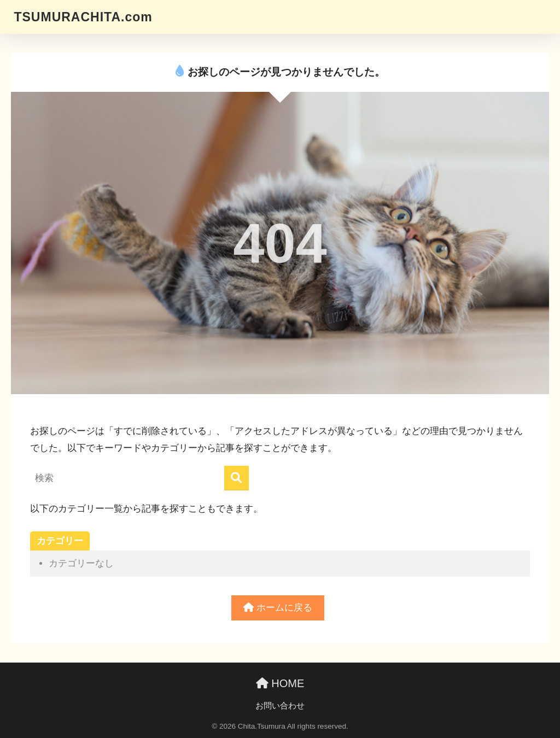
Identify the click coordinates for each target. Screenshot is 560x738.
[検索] (237, 478)
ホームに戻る (278, 608)
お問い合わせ (280, 706)
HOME (280, 683)
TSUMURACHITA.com (83, 17)
